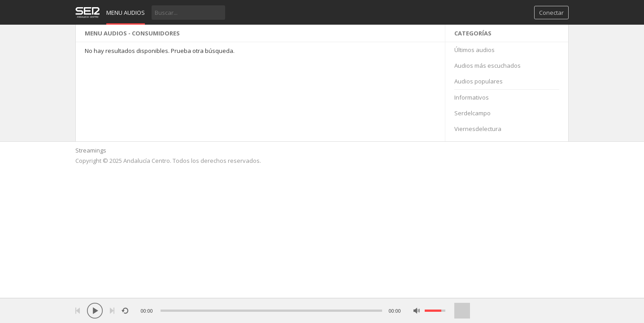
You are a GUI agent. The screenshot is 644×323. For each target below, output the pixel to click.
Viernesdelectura (478, 129)
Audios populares (479, 81)
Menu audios (126, 13)
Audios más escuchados (487, 65)
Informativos (472, 97)
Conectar (551, 13)
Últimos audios (474, 50)
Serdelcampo (472, 113)
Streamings (91, 150)
